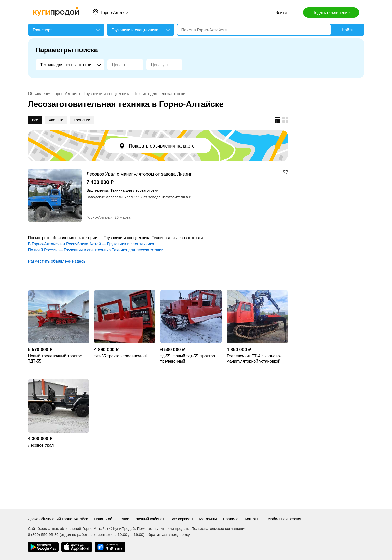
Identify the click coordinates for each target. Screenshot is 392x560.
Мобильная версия (284, 519)
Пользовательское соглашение (219, 529)
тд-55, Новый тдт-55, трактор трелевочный (188, 359)
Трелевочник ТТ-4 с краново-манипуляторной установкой (254, 359)
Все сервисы (182, 519)
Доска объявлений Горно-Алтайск (58, 519)
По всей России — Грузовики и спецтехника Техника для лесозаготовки (96, 250)
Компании (82, 120)
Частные (56, 120)
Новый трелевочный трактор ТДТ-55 (55, 359)
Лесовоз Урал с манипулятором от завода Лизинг (139, 174)
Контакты (253, 519)
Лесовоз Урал (41, 445)
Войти (281, 13)
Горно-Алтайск (115, 13)
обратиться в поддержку (168, 534)
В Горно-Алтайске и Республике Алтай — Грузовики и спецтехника (91, 244)
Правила (231, 519)
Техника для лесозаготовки (160, 94)
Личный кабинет (150, 519)
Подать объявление (331, 13)
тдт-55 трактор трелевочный (121, 356)
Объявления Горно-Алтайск (54, 94)
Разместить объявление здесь (57, 261)
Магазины (208, 519)
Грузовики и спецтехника (107, 94)
